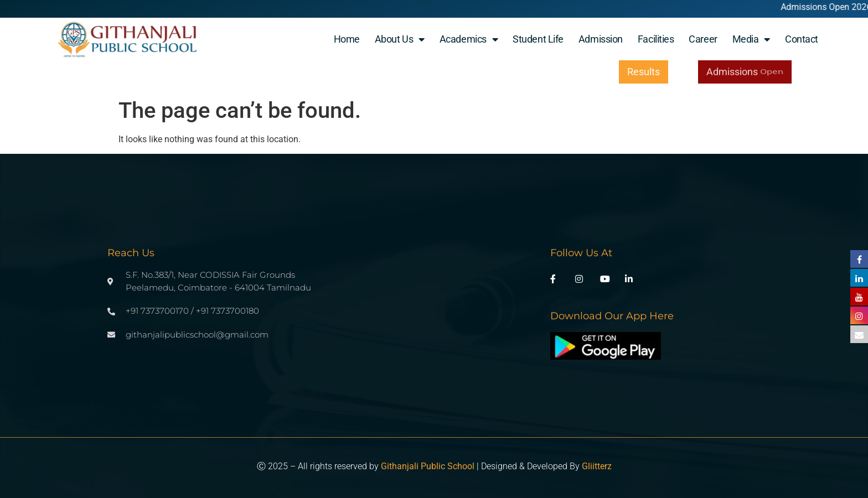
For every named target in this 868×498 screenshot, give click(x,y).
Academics (469, 39)
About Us (400, 39)
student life (538, 39)
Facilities (656, 39)
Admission (601, 39)
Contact (802, 39)
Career (703, 39)
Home (347, 39)
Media (751, 39)
